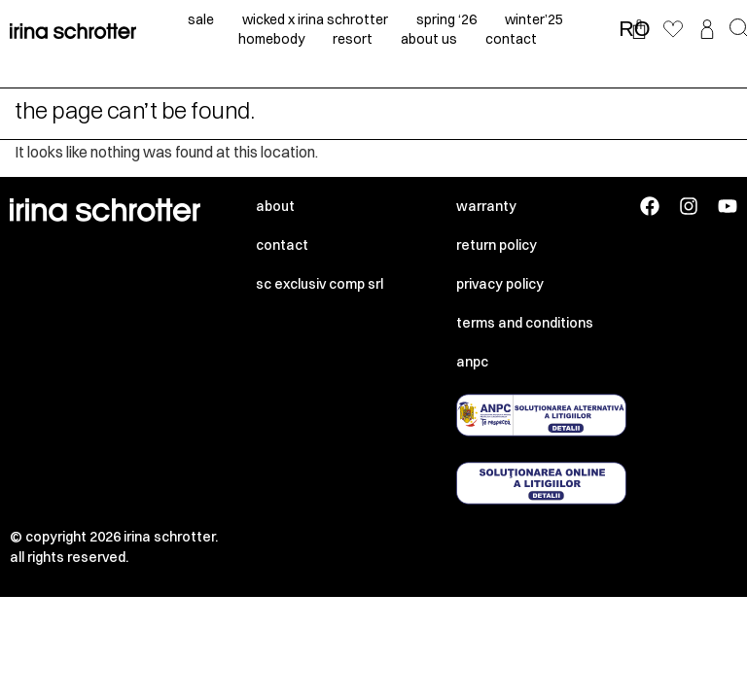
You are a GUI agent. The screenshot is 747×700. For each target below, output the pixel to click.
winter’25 (534, 19)
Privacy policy (500, 284)
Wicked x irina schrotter (315, 19)
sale (201, 19)
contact (511, 39)
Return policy (497, 245)
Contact (282, 245)
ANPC (472, 362)
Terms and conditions (525, 323)
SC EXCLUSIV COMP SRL (320, 284)
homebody (271, 39)
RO (634, 29)
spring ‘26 (446, 19)
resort (353, 39)
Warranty (486, 206)
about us (429, 39)
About (275, 206)
